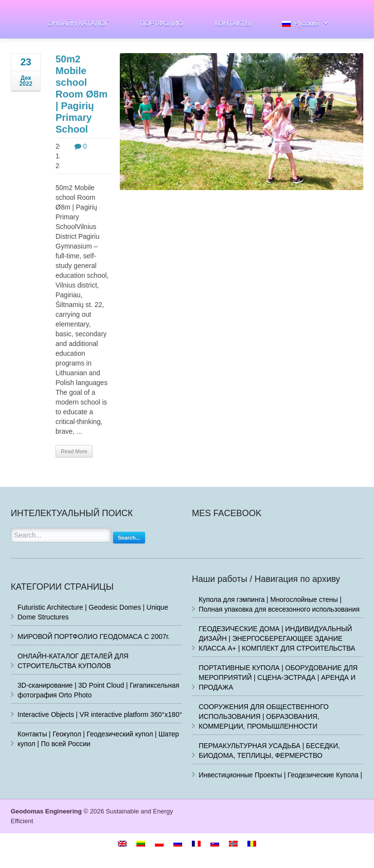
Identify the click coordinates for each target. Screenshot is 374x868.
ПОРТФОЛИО (161, 23)
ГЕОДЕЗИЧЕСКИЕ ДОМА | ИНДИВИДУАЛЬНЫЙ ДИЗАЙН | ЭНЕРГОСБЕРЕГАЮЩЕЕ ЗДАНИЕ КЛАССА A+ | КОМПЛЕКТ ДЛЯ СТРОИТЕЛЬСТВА (277, 638)
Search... (129, 538)
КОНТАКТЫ (233, 23)
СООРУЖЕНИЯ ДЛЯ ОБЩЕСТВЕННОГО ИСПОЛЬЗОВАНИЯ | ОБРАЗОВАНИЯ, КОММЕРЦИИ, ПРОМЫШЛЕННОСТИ (264, 716)
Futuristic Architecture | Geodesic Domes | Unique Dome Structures (93, 612)
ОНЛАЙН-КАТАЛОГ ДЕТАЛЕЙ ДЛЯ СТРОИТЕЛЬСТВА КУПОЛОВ (73, 661)
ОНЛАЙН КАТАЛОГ (78, 23)
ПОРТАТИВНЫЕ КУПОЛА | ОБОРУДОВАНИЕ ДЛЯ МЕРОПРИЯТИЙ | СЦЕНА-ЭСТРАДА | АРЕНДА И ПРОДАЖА (278, 677)
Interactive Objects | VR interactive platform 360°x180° (100, 714)
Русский (305, 23)
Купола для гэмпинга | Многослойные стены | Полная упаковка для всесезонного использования (279, 604)
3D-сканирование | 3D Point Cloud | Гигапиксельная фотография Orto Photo (98, 690)
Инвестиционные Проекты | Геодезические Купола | (280, 775)
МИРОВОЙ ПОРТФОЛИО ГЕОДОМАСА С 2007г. (94, 637)
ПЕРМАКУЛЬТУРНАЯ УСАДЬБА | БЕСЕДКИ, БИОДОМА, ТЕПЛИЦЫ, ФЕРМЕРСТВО (269, 751)
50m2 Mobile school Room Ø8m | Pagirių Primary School (82, 94)
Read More (74, 451)
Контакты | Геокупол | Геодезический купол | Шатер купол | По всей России (98, 739)
